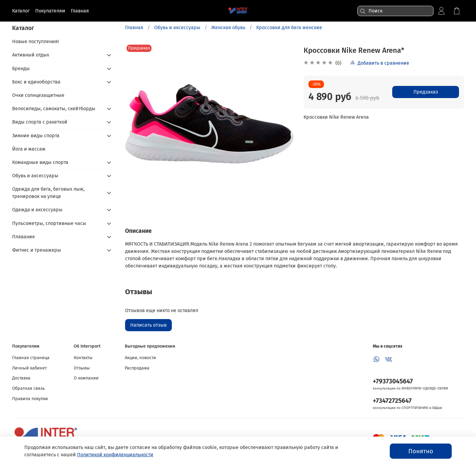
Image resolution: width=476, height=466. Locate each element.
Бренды (21, 68)
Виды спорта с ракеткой (40, 122)
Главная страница (31, 358)
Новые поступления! (36, 41)
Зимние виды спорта (36, 136)
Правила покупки (30, 399)
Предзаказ (426, 92)
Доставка (21, 378)
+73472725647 (392, 401)
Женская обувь (228, 27)
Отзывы (82, 368)
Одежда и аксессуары (37, 210)
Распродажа (137, 368)
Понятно (421, 451)
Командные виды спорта (40, 162)
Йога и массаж (29, 149)
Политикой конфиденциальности (115, 455)
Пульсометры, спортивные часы (49, 223)
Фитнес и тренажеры (37, 250)
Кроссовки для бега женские (289, 27)
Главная (134, 27)
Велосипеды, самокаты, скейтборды (54, 109)
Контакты (83, 358)
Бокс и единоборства (36, 82)
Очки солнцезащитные (38, 95)
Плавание (24, 237)
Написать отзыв (148, 325)
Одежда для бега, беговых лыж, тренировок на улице (48, 193)
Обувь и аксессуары (177, 27)
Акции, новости (140, 358)
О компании (86, 378)
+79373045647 (393, 381)
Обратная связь (28, 388)
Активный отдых (31, 55)
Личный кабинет (29, 368)
